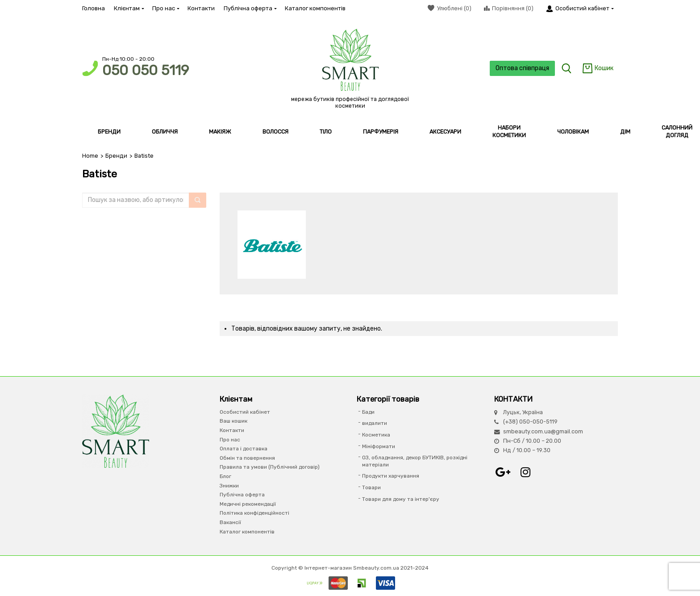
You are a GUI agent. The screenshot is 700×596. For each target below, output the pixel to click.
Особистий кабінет (245, 412)
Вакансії (230, 522)
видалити (375, 423)
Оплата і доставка (244, 449)
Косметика (376, 435)
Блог (225, 476)
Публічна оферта (250, 8)
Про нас (165, 8)
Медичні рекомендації (248, 504)
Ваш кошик (233, 421)
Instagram (525, 472)
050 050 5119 (146, 70)
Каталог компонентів (315, 8)
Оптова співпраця (522, 68)
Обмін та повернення (247, 458)
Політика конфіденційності (254, 513)
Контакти (201, 8)
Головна (94, 8)
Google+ (503, 472)
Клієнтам (129, 8)
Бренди (116, 156)
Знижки (229, 486)
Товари (371, 487)
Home (90, 156)
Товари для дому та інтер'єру (401, 499)
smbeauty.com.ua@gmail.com (543, 431)
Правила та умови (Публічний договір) (270, 467)
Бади (368, 412)
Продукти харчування (391, 476)
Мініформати (379, 446)
